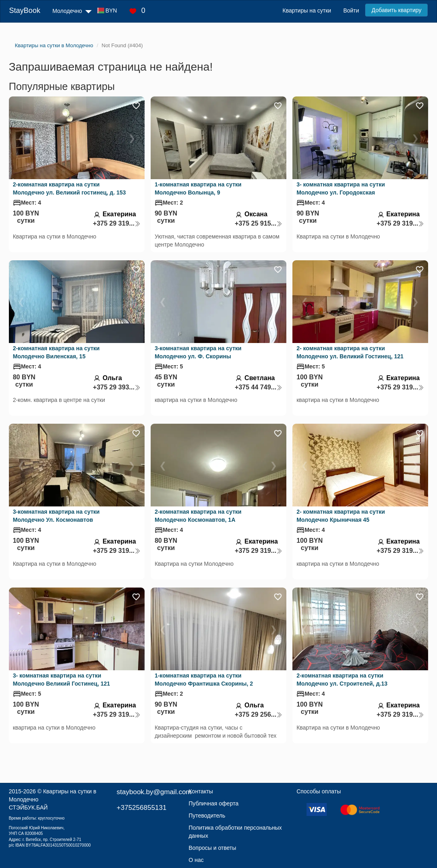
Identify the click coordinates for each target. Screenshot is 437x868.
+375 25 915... (258, 223)
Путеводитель (207, 816)
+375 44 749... (258, 387)
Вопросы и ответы (212, 848)
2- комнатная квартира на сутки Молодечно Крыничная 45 (341, 516)
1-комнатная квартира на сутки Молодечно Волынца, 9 (198, 188)
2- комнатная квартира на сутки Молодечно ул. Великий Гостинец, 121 (350, 352)
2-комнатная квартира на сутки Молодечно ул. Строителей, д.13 (342, 680)
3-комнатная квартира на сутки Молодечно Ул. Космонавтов (56, 516)
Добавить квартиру (396, 10)
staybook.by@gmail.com (154, 792)
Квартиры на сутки (307, 10)
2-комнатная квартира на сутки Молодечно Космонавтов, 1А (198, 516)
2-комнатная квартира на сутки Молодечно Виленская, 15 (56, 352)
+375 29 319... (117, 223)
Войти (351, 10)
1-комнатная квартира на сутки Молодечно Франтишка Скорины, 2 (204, 680)
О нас (196, 860)
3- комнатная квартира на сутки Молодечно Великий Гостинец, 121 (62, 680)
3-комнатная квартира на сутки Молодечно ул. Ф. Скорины (198, 352)
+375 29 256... (258, 714)
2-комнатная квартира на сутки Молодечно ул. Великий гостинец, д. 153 (69, 188)
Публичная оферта (214, 803)
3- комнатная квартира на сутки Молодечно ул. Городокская (341, 188)
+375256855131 (142, 808)
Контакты (201, 791)
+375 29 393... (117, 387)
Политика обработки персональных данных (235, 832)
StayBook (25, 10)
